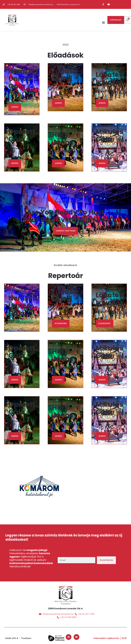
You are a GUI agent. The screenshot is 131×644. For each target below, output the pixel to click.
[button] (103, 22)
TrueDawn (26, 638)
